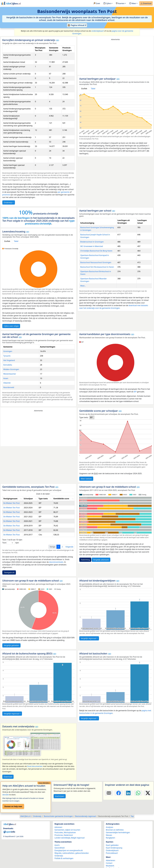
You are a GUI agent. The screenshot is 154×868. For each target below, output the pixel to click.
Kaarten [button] (120, 4)
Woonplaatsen (70, 832)
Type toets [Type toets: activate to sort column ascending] (43, 499)
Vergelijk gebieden (11, 645)
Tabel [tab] (93, 89)
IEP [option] (91, 417)
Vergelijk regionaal (88, 638)
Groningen (8, 351)
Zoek (97, 4)
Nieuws (109, 835)
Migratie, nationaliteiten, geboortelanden (72, 853)
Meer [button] (133, 4)
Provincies (59, 835)
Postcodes (59, 832)
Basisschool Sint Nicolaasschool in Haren (97, 267)
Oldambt (7, 383)
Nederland (68, 835)
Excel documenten (35, 766)
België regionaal (78, 838)
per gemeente (64, 192)
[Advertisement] (115, 58)
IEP (135, 392)
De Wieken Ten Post (11, 503)
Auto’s (57, 845)
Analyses (110, 827)
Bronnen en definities (115, 830)
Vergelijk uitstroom (101, 560)
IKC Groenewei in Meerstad (92, 246)
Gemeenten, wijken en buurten (67, 830)
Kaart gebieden (112, 845)
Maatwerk (110, 866)
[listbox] (92, 417)
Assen (6, 378)
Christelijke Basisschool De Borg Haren (96, 251)
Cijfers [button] (107, 4)
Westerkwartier (10, 374)
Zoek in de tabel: (55, 494)
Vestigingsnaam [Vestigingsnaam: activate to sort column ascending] (10, 499)
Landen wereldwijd (62, 838)
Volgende (69, 547)
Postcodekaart (112, 853)
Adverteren (111, 860)
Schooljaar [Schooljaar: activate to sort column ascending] (28, 499)
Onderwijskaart (112, 850)
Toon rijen (11, 543)
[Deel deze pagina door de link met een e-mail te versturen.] (109, 793)
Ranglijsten (110, 838)
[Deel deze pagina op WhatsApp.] (138, 793)
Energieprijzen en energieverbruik (69, 850)
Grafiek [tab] (84, 89)
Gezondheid (59, 848)
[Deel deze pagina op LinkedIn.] (128, 793)
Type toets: (84, 417)
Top (132, 816)
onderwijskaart (98, 31)
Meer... (83, 286)
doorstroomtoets (56, 562)
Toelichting (85, 560)
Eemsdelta (8, 365)
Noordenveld (9, 387)
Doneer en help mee (13, 806)
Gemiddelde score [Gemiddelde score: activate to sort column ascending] (61, 499)
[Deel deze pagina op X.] (148, 793)
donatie (6, 795)
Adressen (58, 827)
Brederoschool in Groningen (92, 242)
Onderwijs (8, 202)
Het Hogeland (9, 360)
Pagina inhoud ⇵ (77, 25)
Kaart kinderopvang (114, 848)
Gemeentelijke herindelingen (118, 832)
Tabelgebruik (9, 572)
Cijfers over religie (11, 326)
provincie (6, 195)
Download (146, 4)
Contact (109, 863)
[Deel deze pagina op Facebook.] (119, 793)
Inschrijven (60, 796)
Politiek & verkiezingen (64, 858)
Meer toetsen (86, 479)
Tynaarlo (7, 356)
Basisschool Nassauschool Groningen (96, 262)
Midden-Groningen (11, 369)
